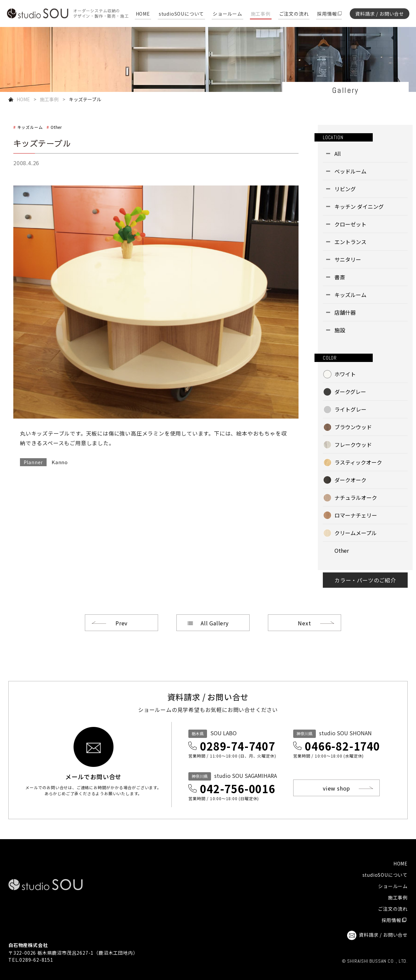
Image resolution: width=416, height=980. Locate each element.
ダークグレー (350, 392)
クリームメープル (356, 533)
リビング (345, 189)
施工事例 (261, 14)
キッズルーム (30, 127)
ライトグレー (350, 409)
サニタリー (348, 259)
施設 (340, 330)
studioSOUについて (181, 14)
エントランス (350, 242)
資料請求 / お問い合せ (380, 14)
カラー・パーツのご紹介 (365, 580)
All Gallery (215, 623)
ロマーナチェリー (356, 515)
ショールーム (227, 14)
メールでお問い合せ (93, 776)
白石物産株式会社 (28, 945)
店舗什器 (345, 312)
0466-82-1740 (342, 746)
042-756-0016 (238, 789)
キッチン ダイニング (359, 206)
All (338, 154)
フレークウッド (353, 445)
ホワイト (345, 374)
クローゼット (350, 224)
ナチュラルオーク (356, 497)
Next (304, 623)
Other (56, 127)
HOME (143, 14)
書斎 (340, 277)
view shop (336, 788)
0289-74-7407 (238, 746)
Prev (121, 623)
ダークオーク (350, 480)
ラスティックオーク (358, 462)
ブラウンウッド (353, 427)
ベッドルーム (350, 171)
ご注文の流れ (294, 14)
